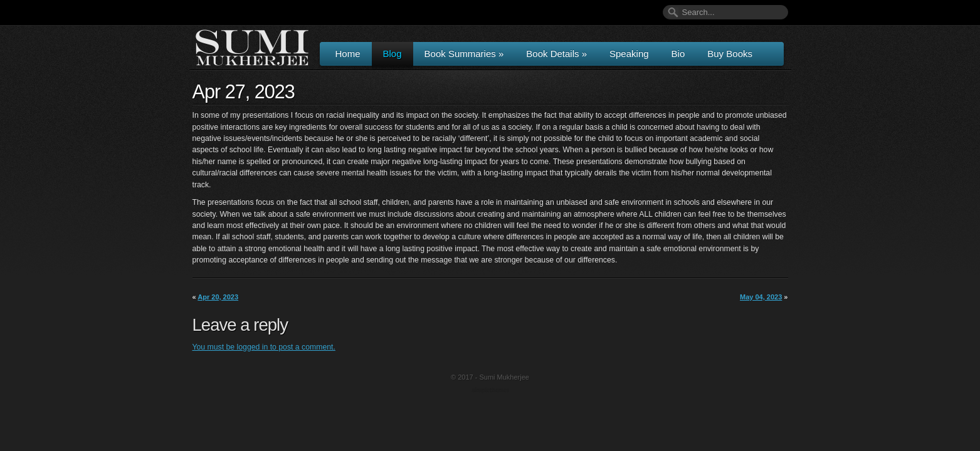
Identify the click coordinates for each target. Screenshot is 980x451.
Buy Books (730, 54)
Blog (393, 54)
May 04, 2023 (761, 297)
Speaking (629, 54)
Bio (678, 54)
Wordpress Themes (492, 391)
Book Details (556, 54)
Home (348, 54)
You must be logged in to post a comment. (264, 347)
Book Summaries (464, 54)
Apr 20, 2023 (218, 297)
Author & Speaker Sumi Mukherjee (252, 48)
